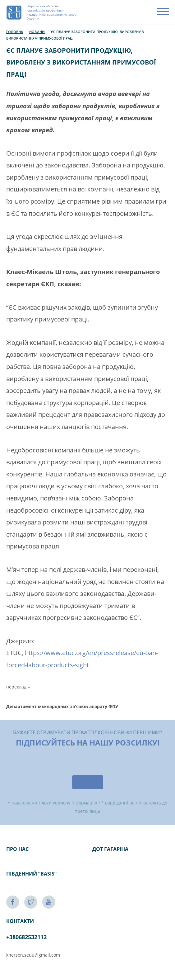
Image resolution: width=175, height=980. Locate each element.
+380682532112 (26, 937)
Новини (37, 32)
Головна (15, 32)
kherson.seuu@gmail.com (33, 955)
